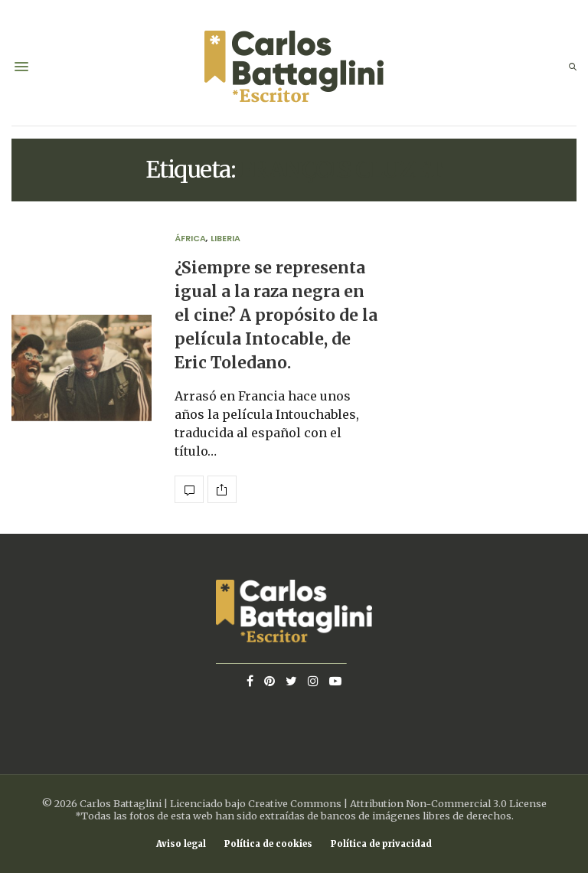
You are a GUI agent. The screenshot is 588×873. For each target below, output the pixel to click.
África (190, 238)
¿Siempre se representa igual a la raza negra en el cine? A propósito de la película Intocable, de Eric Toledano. (276, 316)
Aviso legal (181, 844)
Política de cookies (268, 844)
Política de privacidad (381, 844)
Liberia (225, 238)
